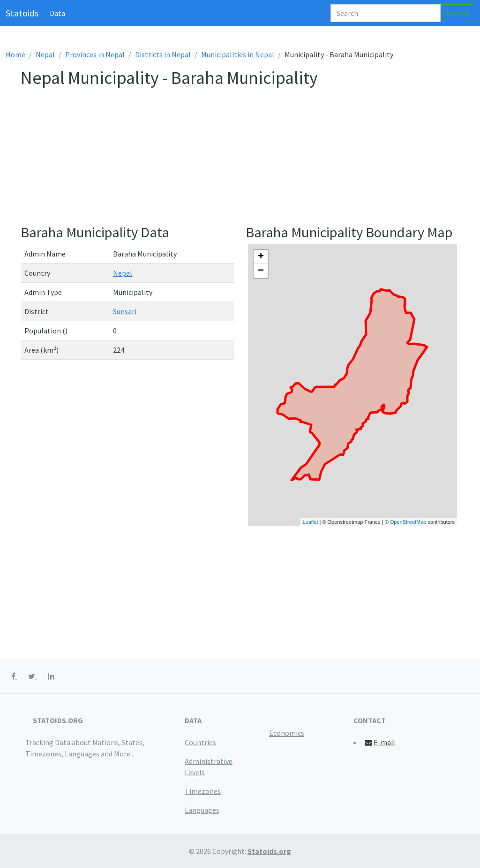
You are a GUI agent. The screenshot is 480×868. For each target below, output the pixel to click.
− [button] (261, 271)
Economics (287, 733)
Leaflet (310, 522)
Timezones (203, 791)
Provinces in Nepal (95, 54)
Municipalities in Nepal (238, 54)
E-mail (379, 742)
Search (457, 13)
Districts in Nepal (163, 54)
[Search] (386, 13)
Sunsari (125, 311)
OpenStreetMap (408, 522)
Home (15, 54)
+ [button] (261, 257)
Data (57, 13)
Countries (200, 742)
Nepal (45, 54)
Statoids (22, 13)
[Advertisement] (240, 158)
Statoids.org (269, 851)
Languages (202, 810)
